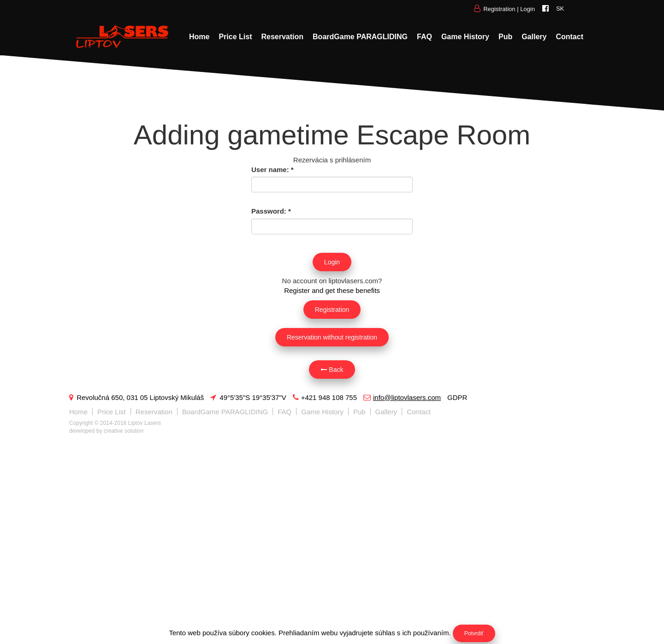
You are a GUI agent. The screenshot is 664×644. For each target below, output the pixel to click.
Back (332, 370)
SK (560, 9)
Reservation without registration (332, 337)
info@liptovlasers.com (402, 397)
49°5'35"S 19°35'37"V (248, 397)
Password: (271, 211)
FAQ (424, 37)
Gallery (534, 37)
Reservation (282, 37)
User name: (273, 170)
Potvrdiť (474, 633)
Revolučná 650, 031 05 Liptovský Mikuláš (136, 397)
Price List (235, 37)
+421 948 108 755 (325, 397)
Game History (465, 37)
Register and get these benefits (332, 290)
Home (199, 37)
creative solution (124, 431)
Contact (569, 37)
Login (528, 9)
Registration (499, 9)
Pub (505, 37)
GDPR (457, 397)
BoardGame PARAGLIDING (360, 37)
